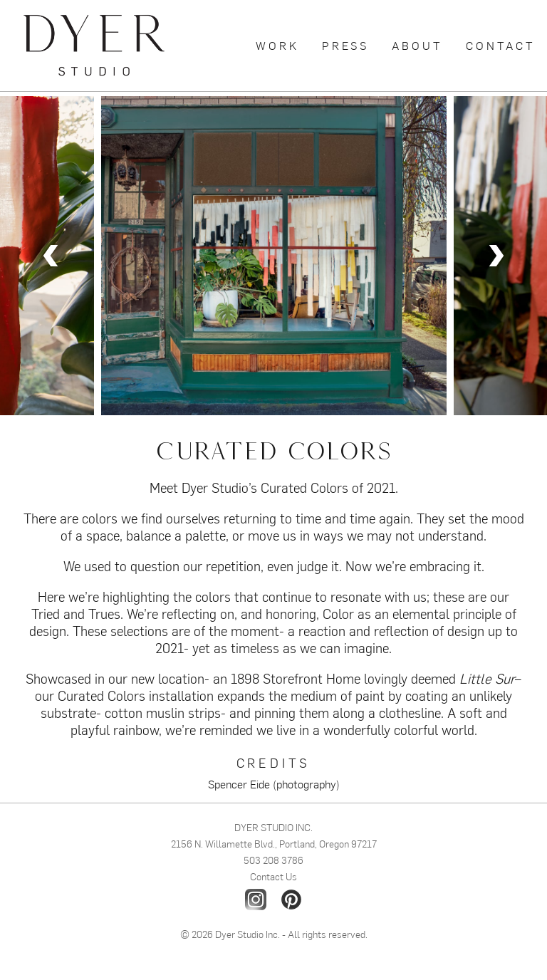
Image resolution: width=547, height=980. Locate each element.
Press (345, 45)
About (417, 45)
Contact (501, 45)
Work (277, 45)
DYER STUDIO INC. (273, 827)
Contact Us (273, 876)
